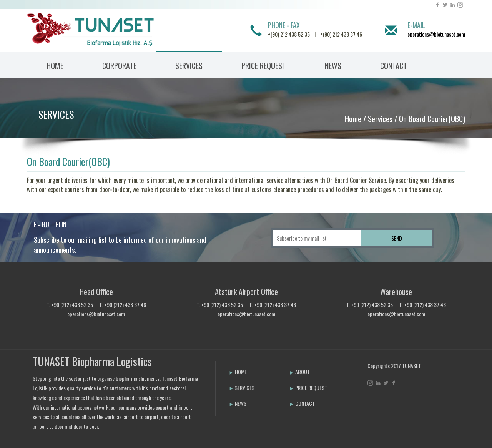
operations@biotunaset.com (436, 34)
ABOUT (300, 372)
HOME (55, 66)
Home (353, 119)
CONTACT (394, 66)
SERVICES (56, 114)
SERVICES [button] (189, 66)
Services (380, 119)
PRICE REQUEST (264, 66)
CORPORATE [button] (119, 66)
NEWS (333, 66)
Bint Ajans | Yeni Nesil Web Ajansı (380, 403)
